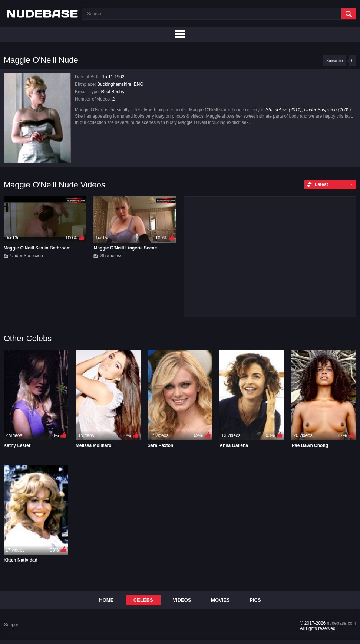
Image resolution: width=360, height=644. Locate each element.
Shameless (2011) (283, 110)
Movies (220, 600)
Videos (182, 600)
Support (12, 625)
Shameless (111, 256)
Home (106, 600)
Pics (255, 600)
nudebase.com (342, 623)
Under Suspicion (27, 256)
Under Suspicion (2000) (327, 110)
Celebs (143, 600)
